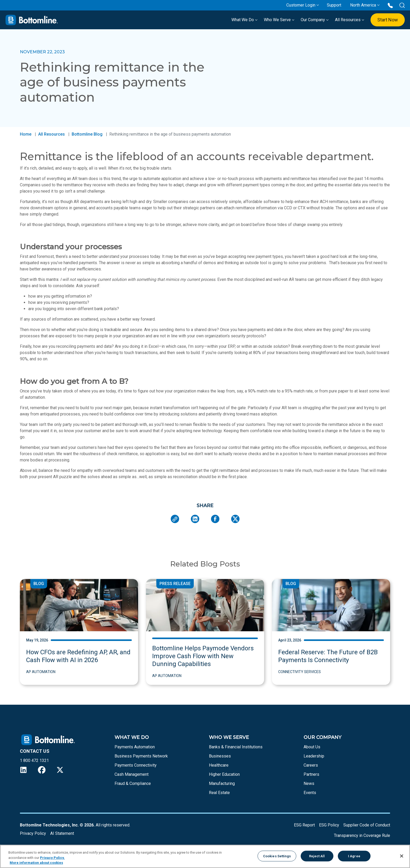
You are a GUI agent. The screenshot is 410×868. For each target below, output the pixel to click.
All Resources (350, 20)
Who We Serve (279, 20)
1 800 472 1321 (34, 760)
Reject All (317, 856)
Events (310, 793)
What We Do (244, 20)
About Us (312, 747)
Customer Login (301, 5)
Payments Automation (135, 747)
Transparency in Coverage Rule (362, 835)
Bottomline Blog (87, 134)
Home (26, 134)
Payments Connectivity (136, 765)
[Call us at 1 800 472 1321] (390, 5)
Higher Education (224, 774)
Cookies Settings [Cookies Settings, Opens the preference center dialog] (277, 856)
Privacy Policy (33, 833)
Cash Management (132, 774)
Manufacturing (222, 783)
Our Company (315, 20)
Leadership (314, 756)
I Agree (354, 856)
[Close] (402, 856)
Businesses (220, 756)
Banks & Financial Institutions (236, 747)
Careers (311, 765)
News (309, 783)
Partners (311, 774)
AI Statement (62, 833)
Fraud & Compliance (133, 783)
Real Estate (219, 793)
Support (334, 5)
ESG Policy (329, 825)
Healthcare (219, 765)
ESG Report (304, 825)
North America (363, 5)
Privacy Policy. (52, 858)
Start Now (388, 20)
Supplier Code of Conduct (367, 825)
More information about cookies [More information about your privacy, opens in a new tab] (36, 863)
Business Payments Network (141, 756)
